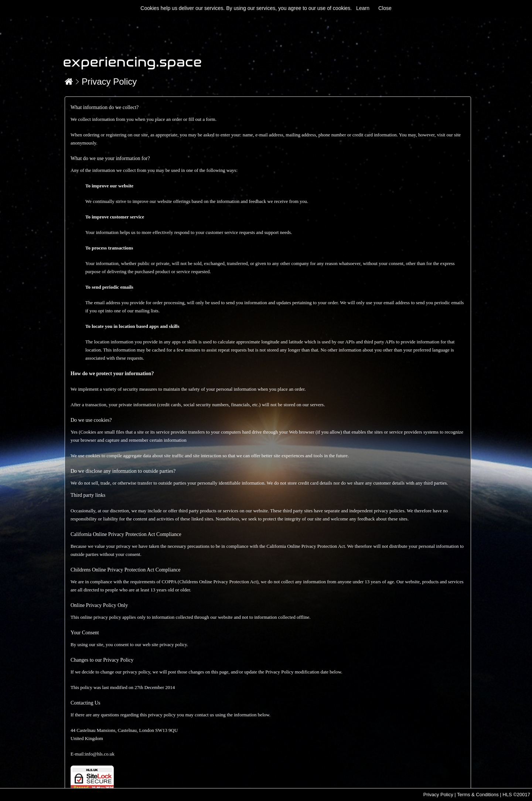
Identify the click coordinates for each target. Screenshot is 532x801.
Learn (363, 8)
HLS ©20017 (516, 795)
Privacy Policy (109, 82)
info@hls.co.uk (100, 754)
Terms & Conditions (478, 795)
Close (385, 8)
